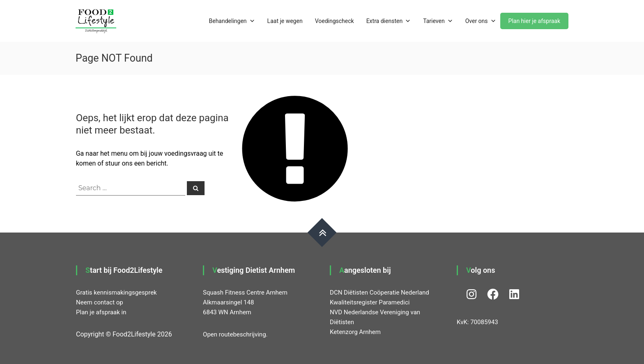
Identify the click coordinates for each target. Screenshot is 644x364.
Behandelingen (232, 21)
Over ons (481, 21)
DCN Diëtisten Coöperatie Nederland (379, 293)
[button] (96, 21)
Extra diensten (389, 21)
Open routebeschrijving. (235, 334)
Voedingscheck (335, 21)
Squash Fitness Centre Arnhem (245, 293)
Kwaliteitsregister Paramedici (370, 302)
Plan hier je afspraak (534, 21)
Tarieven (438, 21)
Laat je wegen (285, 21)
